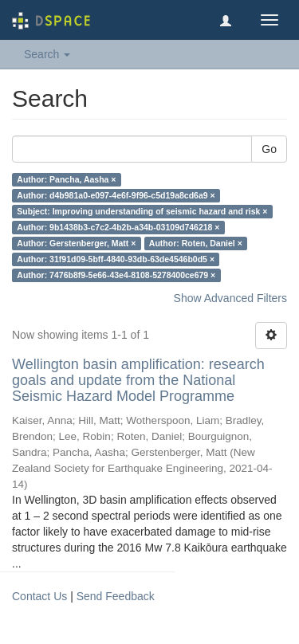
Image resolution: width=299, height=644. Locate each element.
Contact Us (39, 596)
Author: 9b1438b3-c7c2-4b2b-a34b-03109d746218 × (118, 227)
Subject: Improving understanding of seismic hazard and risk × (142, 211)
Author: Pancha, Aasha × (66, 179)
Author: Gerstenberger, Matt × (76, 243)
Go (269, 149)
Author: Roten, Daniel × (196, 243)
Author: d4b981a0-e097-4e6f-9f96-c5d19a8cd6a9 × (116, 195)
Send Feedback (116, 596)
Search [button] (47, 54)
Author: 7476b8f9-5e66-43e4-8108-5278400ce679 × (116, 275)
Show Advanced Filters (230, 298)
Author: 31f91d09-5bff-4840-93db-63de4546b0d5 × (116, 259)
